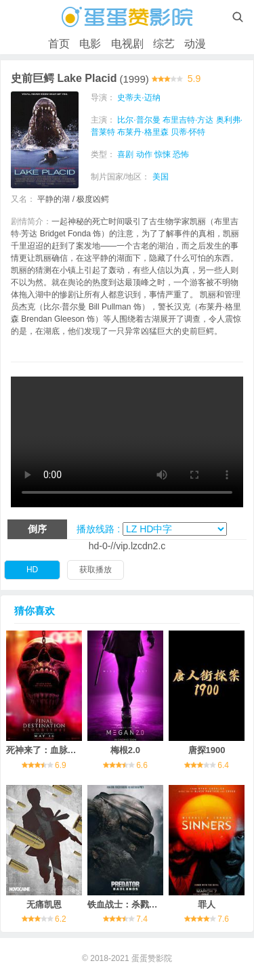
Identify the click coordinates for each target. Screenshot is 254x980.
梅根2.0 (125, 750)
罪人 (207, 904)
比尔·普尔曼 (139, 120)
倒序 (37, 529)
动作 (144, 154)
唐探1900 (207, 750)
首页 (59, 44)
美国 (161, 177)
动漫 (195, 44)
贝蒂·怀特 (188, 132)
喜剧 (125, 154)
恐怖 (181, 154)
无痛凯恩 (44, 904)
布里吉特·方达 (188, 120)
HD (32, 570)
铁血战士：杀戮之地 (127, 904)
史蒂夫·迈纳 (139, 98)
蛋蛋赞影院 (152, 958)
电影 (90, 44)
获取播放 (96, 570)
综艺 (164, 44)
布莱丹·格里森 (143, 132)
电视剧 (127, 44)
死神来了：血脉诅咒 (46, 750)
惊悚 (163, 154)
